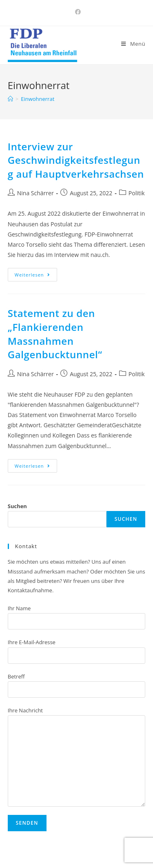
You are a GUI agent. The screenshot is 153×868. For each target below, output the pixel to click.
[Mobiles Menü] (133, 44)
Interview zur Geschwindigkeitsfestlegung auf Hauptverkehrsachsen (76, 160)
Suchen (17, 506)
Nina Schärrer (35, 193)
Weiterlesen (32, 275)
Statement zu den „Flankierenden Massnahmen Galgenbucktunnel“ (55, 334)
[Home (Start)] (10, 99)
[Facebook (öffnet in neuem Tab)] (77, 12)
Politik (137, 193)
